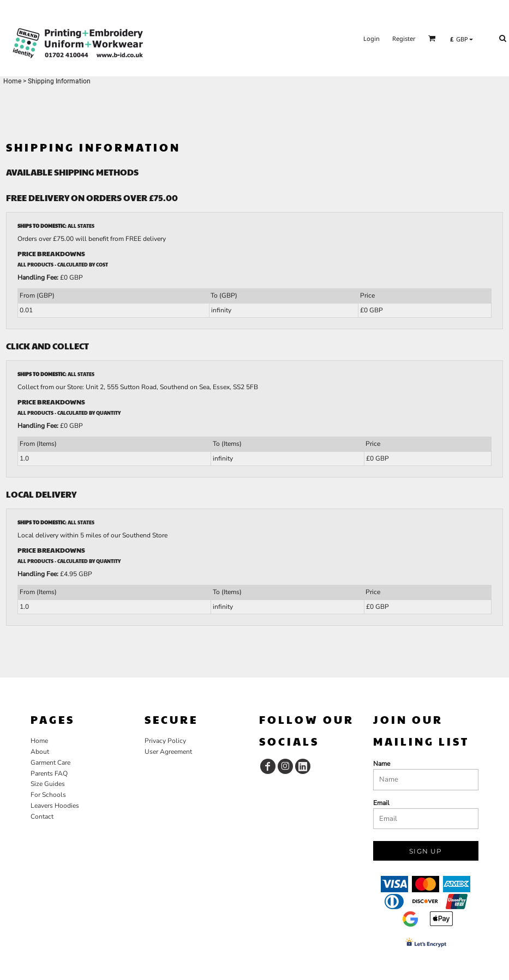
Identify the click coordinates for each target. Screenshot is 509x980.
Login (372, 38)
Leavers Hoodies (55, 806)
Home (12, 81)
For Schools (48, 795)
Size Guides (48, 784)
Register (404, 38)
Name (382, 764)
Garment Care (50, 763)
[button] (432, 38)
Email (381, 803)
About (40, 752)
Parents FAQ (49, 773)
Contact (42, 816)
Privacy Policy (165, 741)
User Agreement (168, 752)
